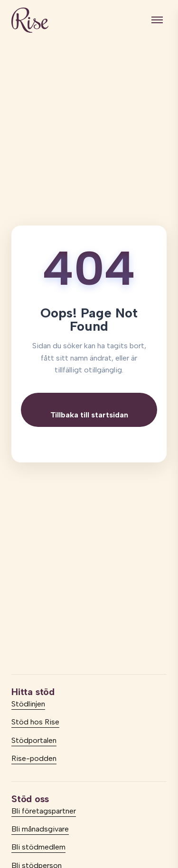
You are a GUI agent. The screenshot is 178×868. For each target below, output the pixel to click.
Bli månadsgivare (40, 829)
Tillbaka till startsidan (89, 415)
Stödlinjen (28, 704)
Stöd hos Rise (35, 722)
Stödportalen (34, 740)
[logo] (30, 20)
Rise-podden (34, 758)
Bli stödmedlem (38, 847)
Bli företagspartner (44, 811)
